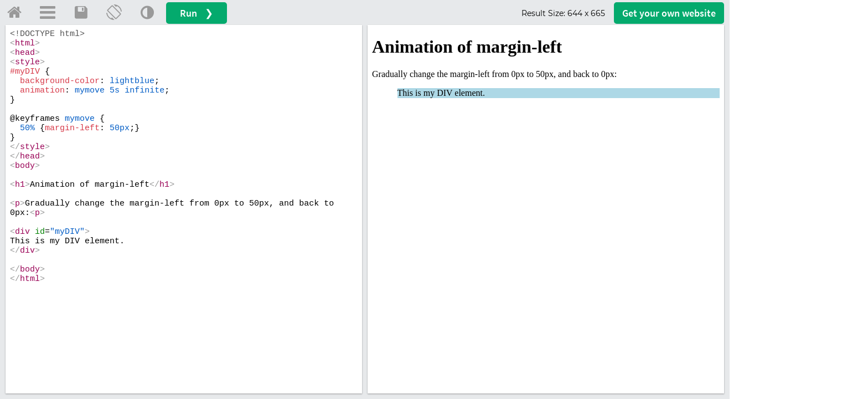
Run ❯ (197, 13)
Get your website (669, 13)
